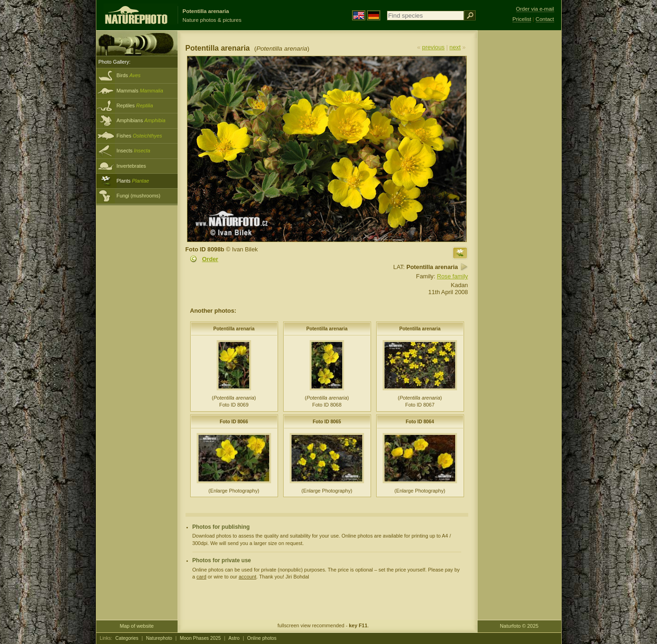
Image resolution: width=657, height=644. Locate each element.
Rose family (453, 276)
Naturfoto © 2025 (519, 626)
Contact (545, 19)
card (202, 577)
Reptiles (135, 105)
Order (210, 259)
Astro (234, 638)
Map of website (136, 626)
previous (433, 47)
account (247, 577)
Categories (127, 638)
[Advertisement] (519, 179)
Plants (133, 181)
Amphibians (141, 120)
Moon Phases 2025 (200, 638)
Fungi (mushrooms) (139, 196)
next (455, 47)
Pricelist (522, 19)
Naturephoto (159, 638)
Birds (129, 75)
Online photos (262, 638)
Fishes (139, 136)
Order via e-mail (535, 9)
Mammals (140, 91)
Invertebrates (131, 166)
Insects (134, 151)
